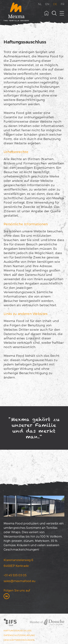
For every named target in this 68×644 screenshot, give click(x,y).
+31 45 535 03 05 (15, 575)
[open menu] (62, 13)
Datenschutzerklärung (19, 635)
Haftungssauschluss (18, 631)
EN (47, 4)
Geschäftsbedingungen (19, 640)
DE (55, 4)
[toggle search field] (54, 13)
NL (40, 4)
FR (63, 4)
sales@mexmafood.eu (19, 581)
